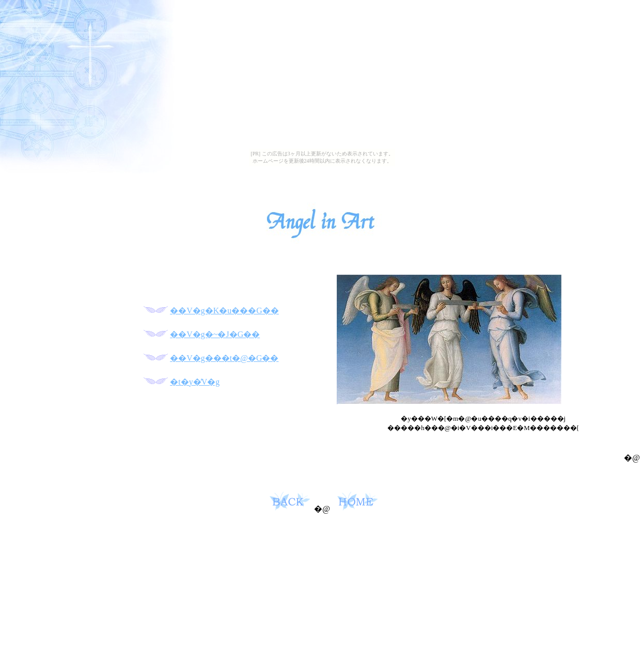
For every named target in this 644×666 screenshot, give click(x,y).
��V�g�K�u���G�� (224, 311)
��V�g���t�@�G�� (224, 358)
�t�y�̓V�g (195, 382)
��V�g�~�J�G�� (215, 334)
